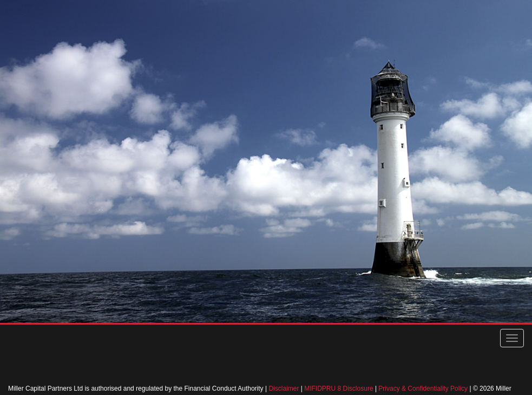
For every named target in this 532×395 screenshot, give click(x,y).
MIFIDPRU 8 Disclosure (339, 388)
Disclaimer (284, 388)
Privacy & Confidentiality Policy (423, 388)
